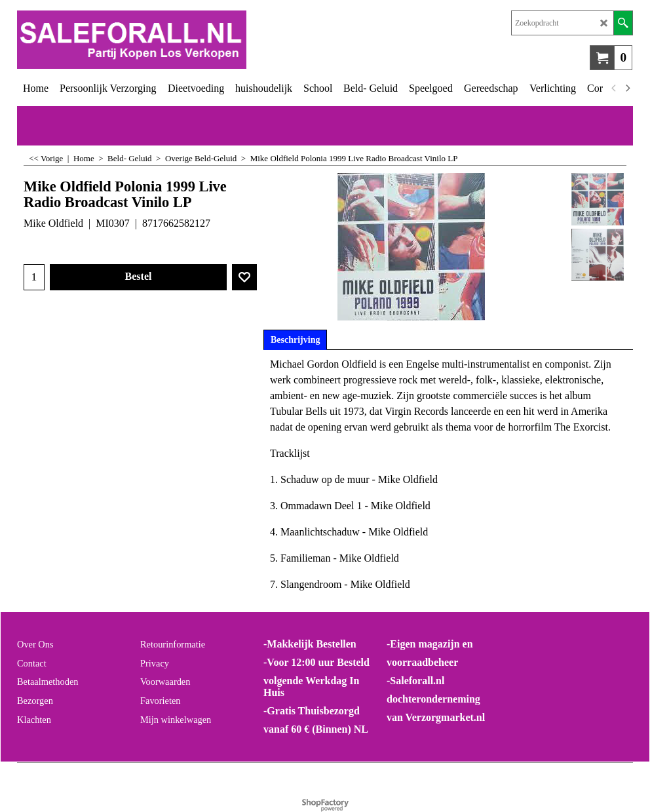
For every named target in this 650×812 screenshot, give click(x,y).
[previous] (614, 88)
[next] (627, 88)
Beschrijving (295, 340)
